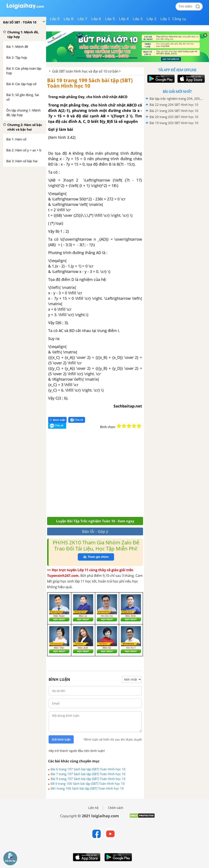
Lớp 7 (82, 19)
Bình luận (57, 420)
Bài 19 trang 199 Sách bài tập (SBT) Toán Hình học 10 (90, 83)
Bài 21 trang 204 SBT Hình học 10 (174, 111)
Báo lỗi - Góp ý (95, 531)
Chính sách (116, 808)
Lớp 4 (124, 19)
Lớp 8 (69, 19)
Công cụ (179, 19)
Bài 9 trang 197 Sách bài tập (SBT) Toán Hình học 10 (88, 779)
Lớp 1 (165, 19)
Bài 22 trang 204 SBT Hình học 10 (174, 105)
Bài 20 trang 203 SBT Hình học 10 (174, 117)
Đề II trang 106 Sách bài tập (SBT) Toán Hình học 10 (88, 784)
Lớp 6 (96, 19)
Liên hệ (93, 808)
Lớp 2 (152, 19)
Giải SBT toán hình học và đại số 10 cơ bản (85, 71)
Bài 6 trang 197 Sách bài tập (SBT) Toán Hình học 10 (88, 769)
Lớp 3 (138, 19)
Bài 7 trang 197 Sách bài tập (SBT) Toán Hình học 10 (88, 774)
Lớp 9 (55, 19)
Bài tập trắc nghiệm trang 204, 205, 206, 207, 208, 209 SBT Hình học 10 (177, 99)
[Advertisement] (108, 475)
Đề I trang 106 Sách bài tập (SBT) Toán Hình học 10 (87, 788)
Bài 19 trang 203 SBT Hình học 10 (174, 123)
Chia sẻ (77, 420)
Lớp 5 (110, 19)
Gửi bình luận (61, 740)
